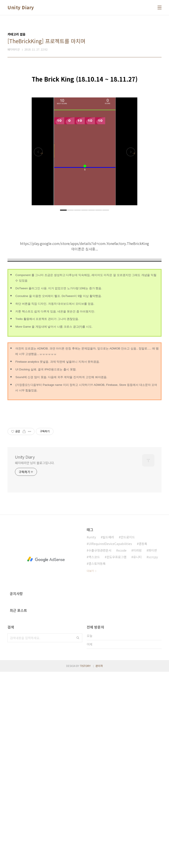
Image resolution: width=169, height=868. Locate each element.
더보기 (90, 767)
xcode (122, 747)
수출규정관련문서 (100, 747)
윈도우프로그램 (117, 753)
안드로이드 (128, 733)
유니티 (137, 753)
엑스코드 (94, 753)
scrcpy (153, 753)
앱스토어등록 (97, 760)
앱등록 (143, 740)
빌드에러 (108, 733)
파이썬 (153, 747)
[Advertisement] (84, 99)
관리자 (99, 862)
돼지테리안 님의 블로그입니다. (35, 659)
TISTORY (85, 862)
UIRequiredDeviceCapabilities (110, 740)
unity (92, 733)
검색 (78, 834)
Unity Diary (21, 7)
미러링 (137, 747)
